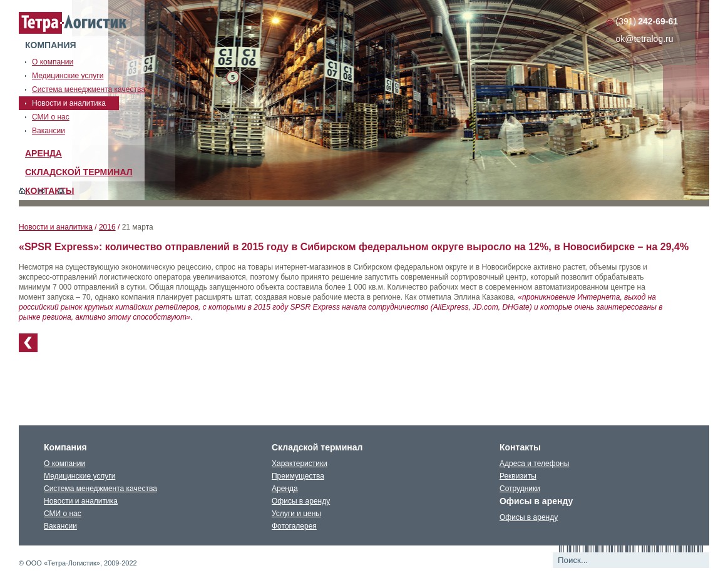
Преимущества (298, 476)
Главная (22, 191)
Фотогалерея (294, 526)
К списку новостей (28, 343)
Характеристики (300, 464)
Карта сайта (61, 191)
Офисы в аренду (301, 501)
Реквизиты (518, 476)
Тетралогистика (73, 23)
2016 (107, 227)
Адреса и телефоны (535, 464)
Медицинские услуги (79, 476)
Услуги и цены (296, 514)
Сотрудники (520, 489)
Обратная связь (42, 191)
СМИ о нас (63, 514)
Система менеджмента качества (100, 489)
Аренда (44, 153)
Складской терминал (79, 172)
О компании (64, 464)
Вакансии (60, 526)
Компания (51, 45)
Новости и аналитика (56, 227)
